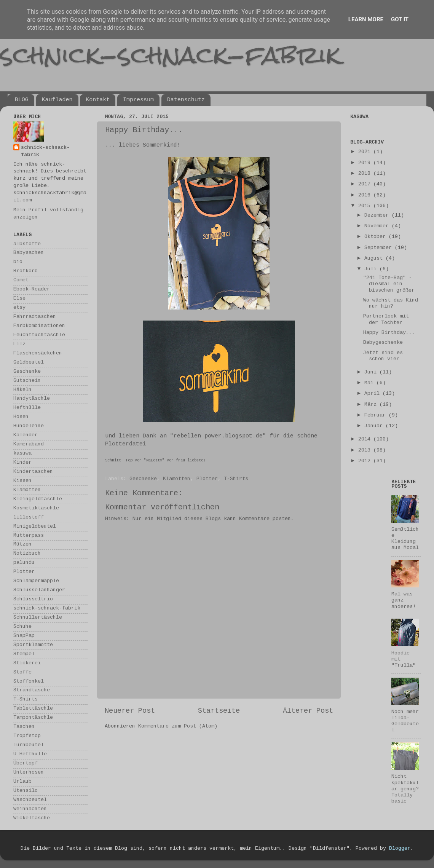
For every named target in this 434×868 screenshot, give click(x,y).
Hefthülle (27, 408)
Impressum (138, 100)
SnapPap (24, 636)
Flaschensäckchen (38, 353)
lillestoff (29, 518)
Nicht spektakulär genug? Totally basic (405, 789)
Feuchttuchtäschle (39, 335)
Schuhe (22, 627)
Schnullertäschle (38, 618)
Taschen (24, 727)
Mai (370, 383)
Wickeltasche (32, 818)
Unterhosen (29, 773)
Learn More (366, 19)
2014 (366, 440)
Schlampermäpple (36, 581)
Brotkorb (26, 271)
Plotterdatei (126, 444)
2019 (366, 163)
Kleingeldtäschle (38, 499)
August (375, 259)
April (373, 394)
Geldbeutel (29, 363)
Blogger (400, 849)
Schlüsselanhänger (39, 590)
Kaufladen (57, 100)
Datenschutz (186, 100)
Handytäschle (32, 399)
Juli (372, 269)
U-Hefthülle (30, 754)
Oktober (377, 237)
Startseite (219, 711)
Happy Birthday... (389, 333)
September (380, 248)
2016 (366, 195)
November (378, 226)
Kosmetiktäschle (36, 508)
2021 (366, 152)
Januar (375, 426)
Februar (377, 416)
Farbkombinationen (39, 326)
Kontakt (98, 100)
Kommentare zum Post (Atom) (178, 727)
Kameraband (29, 444)
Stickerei (27, 663)
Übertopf (26, 763)
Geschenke (143, 479)
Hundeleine (29, 426)
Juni (372, 373)
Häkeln (22, 390)
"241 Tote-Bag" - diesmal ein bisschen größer (389, 284)
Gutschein (27, 381)
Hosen (21, 417)
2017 (366, 184)
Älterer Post (308, 711)
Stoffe (22, 673)
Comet (21, 280)
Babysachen (29, 253)
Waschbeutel (30, 800)
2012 (366, 461)
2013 (366, 451)
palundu (24, 563)
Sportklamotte (33, 645)
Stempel (24, 654)
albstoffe (27, 244)
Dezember (378, 216)
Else (19, 299)
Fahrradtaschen (35, 317)
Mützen (22, 545)
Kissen (22, 481)
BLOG (22, 100)
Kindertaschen (33, 472)
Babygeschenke (383, 343)
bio (18, 262)
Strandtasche (32, 690)
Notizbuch (27, 554)
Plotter (207, 479)
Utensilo (26, 791)
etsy (19, 308)
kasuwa (22, 454)
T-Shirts (236, 479)
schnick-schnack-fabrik (170, 55)
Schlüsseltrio (33, 599)
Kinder (22, 463)
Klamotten (177, 479)
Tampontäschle (33, 718)
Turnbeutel (29, 745)
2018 (366, 174)
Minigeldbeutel (35, 527)
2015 (366, 206)
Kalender (26, 435)
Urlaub (22, 782)
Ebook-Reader (32, 290)
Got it (400, 19)
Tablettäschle (33, 709)
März (372, 405)
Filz (19, 344)
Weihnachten (30, 809)
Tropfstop (27, 736)
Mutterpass (29, 536)
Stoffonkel (29, 682)
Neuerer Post (130, 711)
